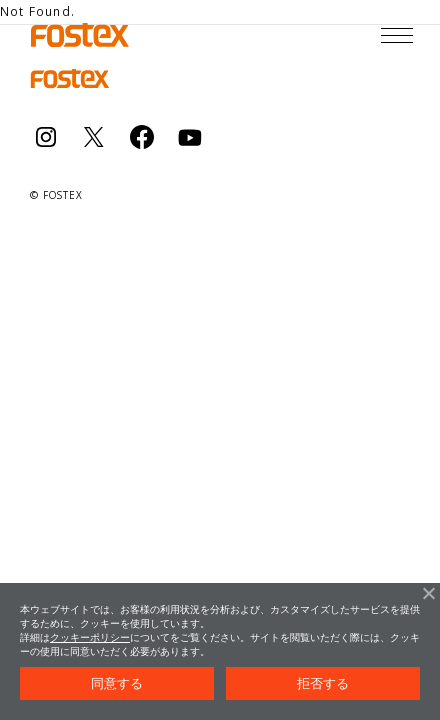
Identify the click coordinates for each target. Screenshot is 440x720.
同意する (117, 683)
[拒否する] (428, 593)
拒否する (323, 683)
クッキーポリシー (90, 637)
